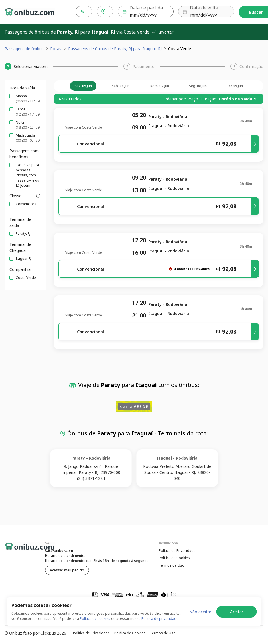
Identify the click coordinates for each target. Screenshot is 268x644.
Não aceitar (200, 612)
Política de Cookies (174, 557)
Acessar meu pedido (67, 569)
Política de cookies (95, 619)
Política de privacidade (160, 619)
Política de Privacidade (177, 549)
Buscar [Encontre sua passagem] (246, 12)
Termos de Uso (172, 564)
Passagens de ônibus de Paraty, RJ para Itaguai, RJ (115, 47)
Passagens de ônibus (24, 47)
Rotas (56, 47)
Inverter (163, 31)
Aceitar (237, 612)
